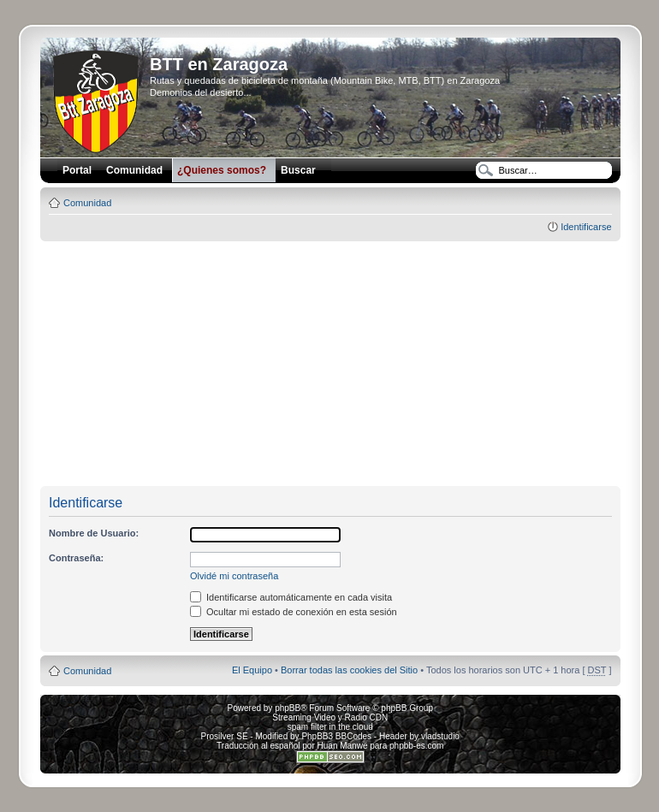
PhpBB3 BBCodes (336, 736)
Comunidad (87, 203)
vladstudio (440, 736)
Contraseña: (76, 558)
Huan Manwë (343, 746)
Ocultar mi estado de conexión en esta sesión (294, 612)
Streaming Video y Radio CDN (330, 717)
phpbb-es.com (416, 746)
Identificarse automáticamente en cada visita (291, 597)
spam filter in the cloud (330, 727)
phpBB (288, 708)
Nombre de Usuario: (94, 533)
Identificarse (586, 227)
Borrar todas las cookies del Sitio (349, 670)
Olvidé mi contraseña (234, 576)
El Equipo (252, 670)
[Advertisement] (349, 365)
